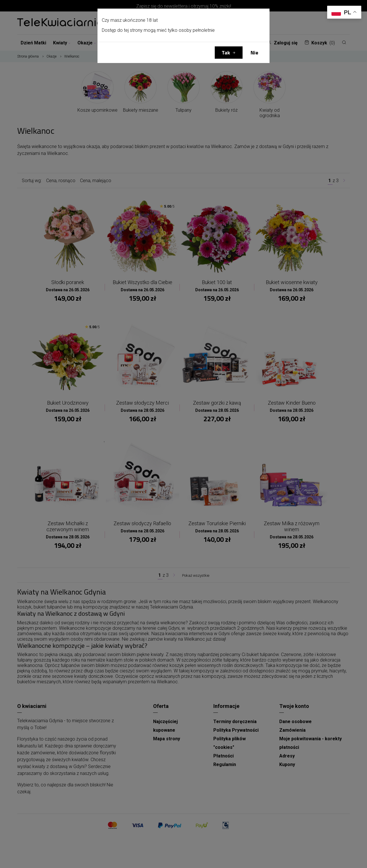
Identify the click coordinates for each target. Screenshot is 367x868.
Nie (254, 53)
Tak (226, 53)
